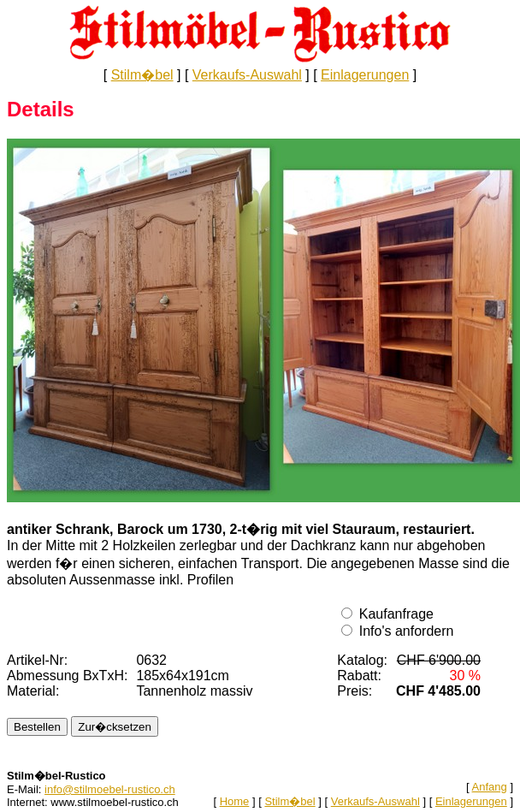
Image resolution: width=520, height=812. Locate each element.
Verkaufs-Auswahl (247, 75)
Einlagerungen (365, 75)
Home (235, 801)
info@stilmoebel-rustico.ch (110, 789)
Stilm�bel (142, 75)
